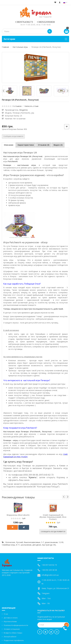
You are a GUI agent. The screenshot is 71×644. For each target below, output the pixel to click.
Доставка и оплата (11, 618)
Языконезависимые (32, 542)
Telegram (46, 593)
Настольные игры (20, 47)
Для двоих (37, 545)
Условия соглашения (12, 629)
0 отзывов (17, 106)
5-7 (43, 542)
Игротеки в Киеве (10, 622)
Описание (9, 145)
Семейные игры (8, 545)
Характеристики (26, 145)
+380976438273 (24, 22)
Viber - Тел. (46, 598)
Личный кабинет (10, 637)
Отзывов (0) (44, 145)
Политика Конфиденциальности (16, 625)
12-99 (61, 542)
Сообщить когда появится (13, 136)
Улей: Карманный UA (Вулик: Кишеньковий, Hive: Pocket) (53, 517)
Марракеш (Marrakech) (18, 515)
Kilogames (24, 110)
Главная (5, 47)
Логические (10, 542)
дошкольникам (51, 542)
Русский (19, 542)
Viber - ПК (46, 603)
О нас (6, 614)
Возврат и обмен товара (13, 633)
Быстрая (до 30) (49, 545)
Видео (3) (58, 145)
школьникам (26, 545)
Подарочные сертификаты (14, 640)
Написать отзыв (31, 106)
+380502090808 (46, 22)
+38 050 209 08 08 (49, 570)
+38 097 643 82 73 (49, 565)
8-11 (18, 545)
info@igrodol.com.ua (50, 575)
